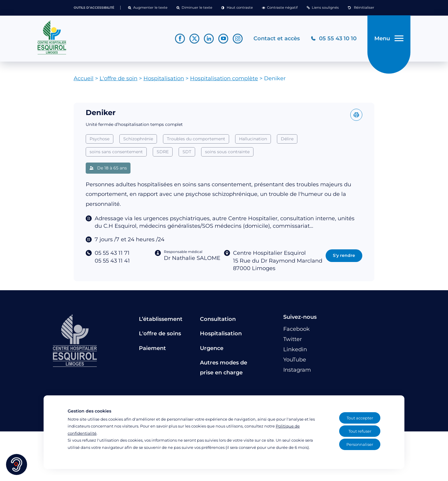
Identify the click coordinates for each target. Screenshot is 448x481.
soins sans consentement (116, 152)
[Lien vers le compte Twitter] (194, 39)
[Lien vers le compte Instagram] (238, 39)
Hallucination (253, 139)
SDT (187, 152)
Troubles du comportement (196, 139)
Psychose (100, 139)
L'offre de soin (118, 78)
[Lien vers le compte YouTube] (223, 39)
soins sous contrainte (227, 152)
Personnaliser (360, 444)
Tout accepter (360, 418)
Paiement (152, 348)
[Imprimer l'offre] (356, 115)
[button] (148, 8)
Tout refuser (360, 431)
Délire (287, 139)
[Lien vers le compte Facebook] (180, 39)
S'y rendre (344, 255)
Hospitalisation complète (224, 78)
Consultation (218, 319)
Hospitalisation (164, 78)
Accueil (84, 78)
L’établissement (161, 319)
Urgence (212, 348)
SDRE (163, 152)
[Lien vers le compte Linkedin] (209, 39)
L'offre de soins (160, 333)
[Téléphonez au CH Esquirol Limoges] (334, 39)
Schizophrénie (138, 139)
